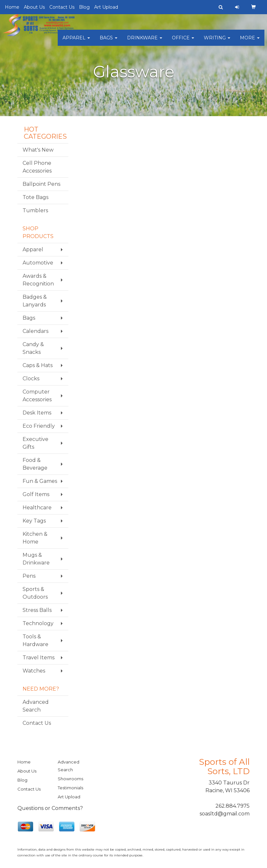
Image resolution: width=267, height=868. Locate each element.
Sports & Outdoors (35, 593)
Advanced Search (36, 706)
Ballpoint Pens (41, 184)
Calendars (35, 331)
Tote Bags (35, 197)
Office (183, 42)
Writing (217, 42)
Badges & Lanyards (35, 301)
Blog (84, 7)
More (250, 42)
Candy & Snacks (33, 348)
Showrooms (70, 779)
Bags (109, 42)
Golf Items (36, 494)
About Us (34, 7)
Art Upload (106, 7)
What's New (38, 150)
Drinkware (145, 42)
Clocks (31, 379)
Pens (29, 576)
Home (12, 7)
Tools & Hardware (35, 640)
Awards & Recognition (38, 280)
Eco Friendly (39, 426)
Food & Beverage (35, 464)
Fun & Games (40, 481)
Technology (38, 623)
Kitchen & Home (35, 538)
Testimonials (70, 788)
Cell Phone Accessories (37, 167)
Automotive (38, 263)
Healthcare (37, 508)
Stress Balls (37, 610)
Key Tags (34, 521)
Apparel (76, 42)
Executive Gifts (35, 443)
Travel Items (39, 658)
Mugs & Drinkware (36, 559)
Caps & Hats (38, 365)
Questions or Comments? (50, 808)
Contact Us (62, 7)
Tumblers (35, 210)
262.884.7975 (232, 806)
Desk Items (37, 413)
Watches (34, 671)
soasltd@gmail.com (225, 814)
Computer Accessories (37, 396)
